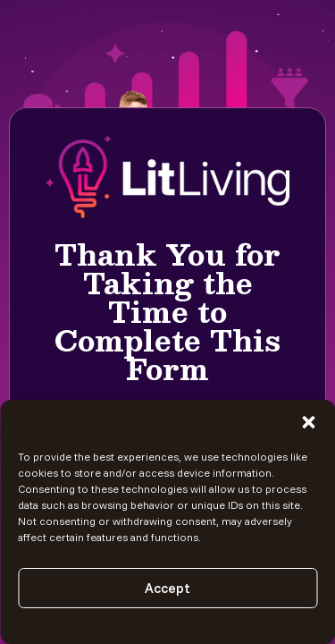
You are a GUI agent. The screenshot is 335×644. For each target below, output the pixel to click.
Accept (167, 588)
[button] (308, 422)
